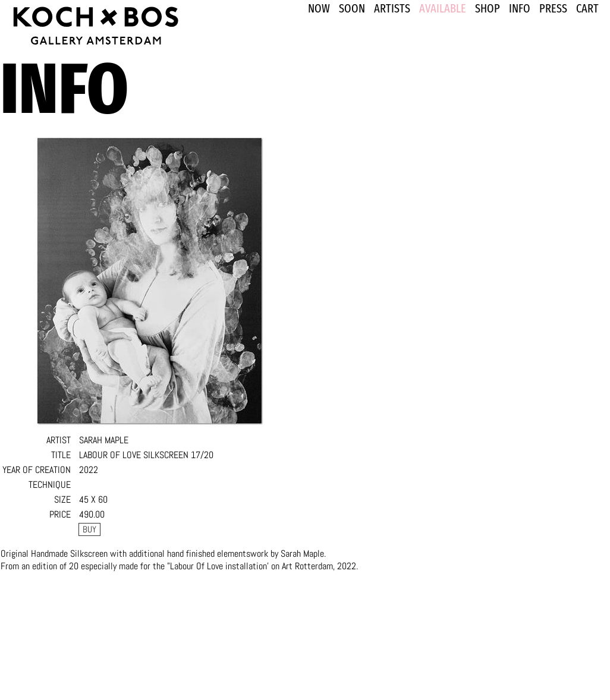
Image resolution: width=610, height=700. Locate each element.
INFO (520, 8)
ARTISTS (392, 8)
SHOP (488, 8)
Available (443, 8)
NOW (319, 8)
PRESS (553, 8)
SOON (352, 8)
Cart (587, 8)
